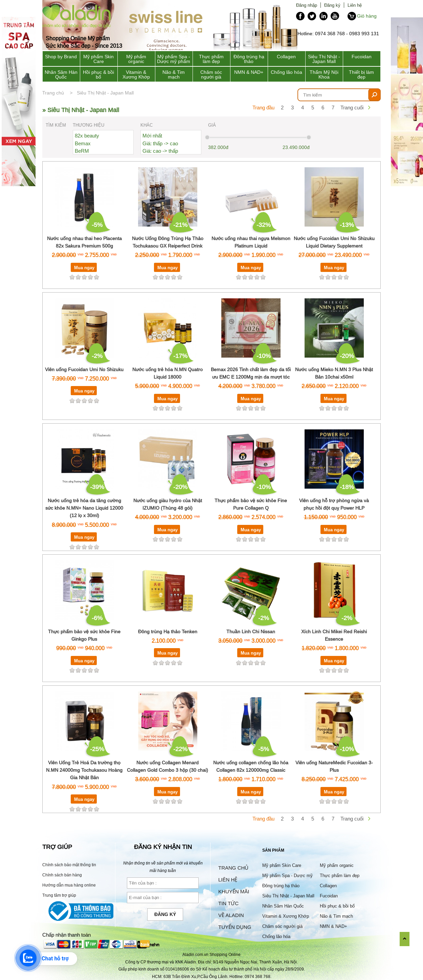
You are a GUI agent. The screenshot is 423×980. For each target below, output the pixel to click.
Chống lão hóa (286, 72)
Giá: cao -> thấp (160, 151)
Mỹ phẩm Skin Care (98, 59)
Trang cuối (352, 108)
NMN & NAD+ (249, 72)
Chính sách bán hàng (62, 875)
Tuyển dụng (235, 927)
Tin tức (228, 903)
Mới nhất (152, 136)
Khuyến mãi (234, 891)
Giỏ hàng (367, 16)
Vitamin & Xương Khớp (136, 74)
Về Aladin (231, 915)
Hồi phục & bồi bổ (98, 74)
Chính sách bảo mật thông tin (69, 865)
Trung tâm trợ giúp (59, 895)
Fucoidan (362, 57)
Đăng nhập (307, 5)
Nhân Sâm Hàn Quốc (61, 74)
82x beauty (87, 136)
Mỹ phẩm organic (136, 59)
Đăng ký (332, 5)
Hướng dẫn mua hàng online (69, 885)
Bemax (83, 143)
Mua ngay (84, 268)
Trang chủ (53, 93)
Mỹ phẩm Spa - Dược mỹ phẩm (174, 59)
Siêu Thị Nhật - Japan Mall (324, 59)
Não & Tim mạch (174, 74)
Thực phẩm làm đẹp (211, 59)
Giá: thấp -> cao (160, 143)
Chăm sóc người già (211, 74)
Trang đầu (263, 108)
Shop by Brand (61, 57)
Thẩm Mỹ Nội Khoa (324, 74)
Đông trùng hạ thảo (249, 59)
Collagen (286, 57)
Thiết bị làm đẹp (361, 74)
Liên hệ (355, 5)
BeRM (82, 151)
